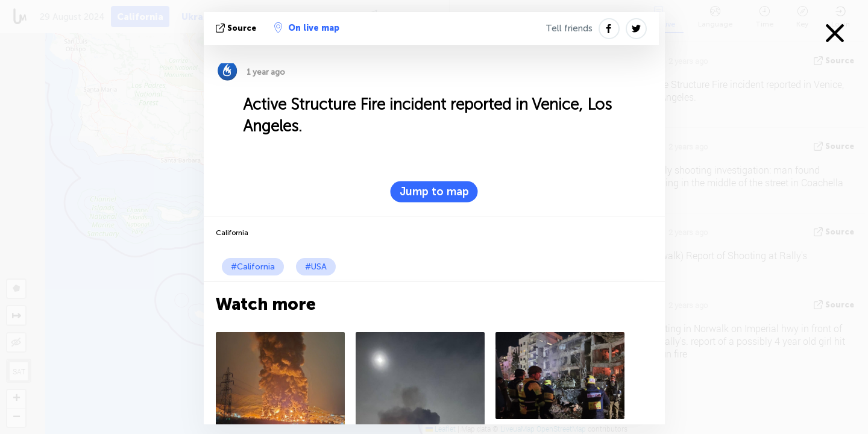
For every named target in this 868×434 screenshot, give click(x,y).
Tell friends (569, 28)
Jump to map (434, 192)
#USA (316, 267)
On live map (307, 28)
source (237, 28)
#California (253, 267)
